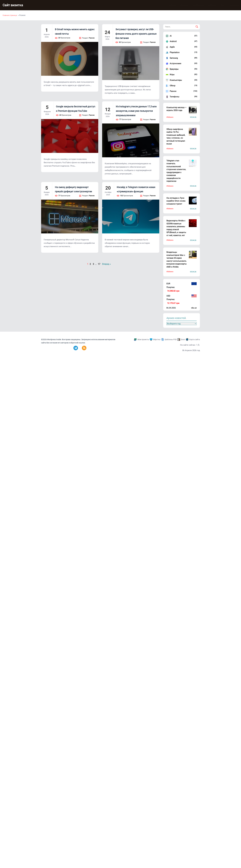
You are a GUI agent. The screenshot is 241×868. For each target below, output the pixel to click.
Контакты (234, 5)
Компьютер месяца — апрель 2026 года (176, 109)
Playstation (175, 52)
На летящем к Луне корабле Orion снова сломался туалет (176, 201)
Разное (173, 91)
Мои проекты (143, 339)
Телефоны (175, 97)
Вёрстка (157, 339)
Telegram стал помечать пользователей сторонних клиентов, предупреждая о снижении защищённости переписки (176, 171)
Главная (172, 5)
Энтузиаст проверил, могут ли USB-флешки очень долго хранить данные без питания (136, 34)
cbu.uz (194, 308)
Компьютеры (176, 80)
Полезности (197, 5)
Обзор (172, 86)
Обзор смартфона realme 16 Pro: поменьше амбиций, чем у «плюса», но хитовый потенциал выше (176, 137)
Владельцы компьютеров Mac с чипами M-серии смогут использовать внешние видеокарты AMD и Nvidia (177, 260)
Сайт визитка (14, 5)
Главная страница (10, 15)
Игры (172, 75)
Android (173, 41)
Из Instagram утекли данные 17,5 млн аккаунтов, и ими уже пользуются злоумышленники (136, 111)
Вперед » (106, 264)
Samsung (174, 58)
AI (171, 36)
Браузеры (174, 69)
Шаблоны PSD (171, 339)
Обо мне (184, 5)
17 (99, 264)
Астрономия (175, 63)
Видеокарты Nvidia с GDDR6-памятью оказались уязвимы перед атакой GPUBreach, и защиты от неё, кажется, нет (176, 228)
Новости (212, 5)
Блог (222, 5)
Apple (172, 47)
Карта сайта (195, 339)
